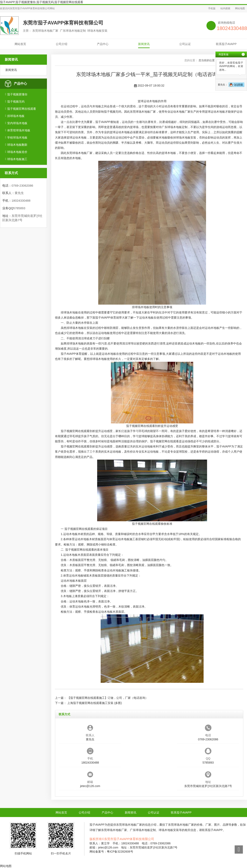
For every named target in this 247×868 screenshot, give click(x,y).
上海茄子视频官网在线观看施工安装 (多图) (95, 703)
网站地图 (240, 8)
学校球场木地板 (17, 138)
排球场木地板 (16, 116)
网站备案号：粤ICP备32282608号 (111, 852)
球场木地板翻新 (17, 145)
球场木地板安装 (186, 138)
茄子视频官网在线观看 (22, 109)
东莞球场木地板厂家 (143, 112)
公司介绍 (62, 44)
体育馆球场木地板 (19, 130)
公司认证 (185, 44)
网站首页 (20, 44)
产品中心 (103, 44)
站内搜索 (225, 8)
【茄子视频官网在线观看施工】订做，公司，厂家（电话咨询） (108, 698)
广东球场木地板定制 (175, 127)
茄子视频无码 (16, 102)
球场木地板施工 (17, 159)
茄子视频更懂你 (17, 94)
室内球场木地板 (17, 123)
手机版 (212, 8)
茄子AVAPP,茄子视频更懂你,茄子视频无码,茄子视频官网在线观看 (42, 2)
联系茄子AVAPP (226, 44)
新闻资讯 (144, 44)
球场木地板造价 (17, 152)
